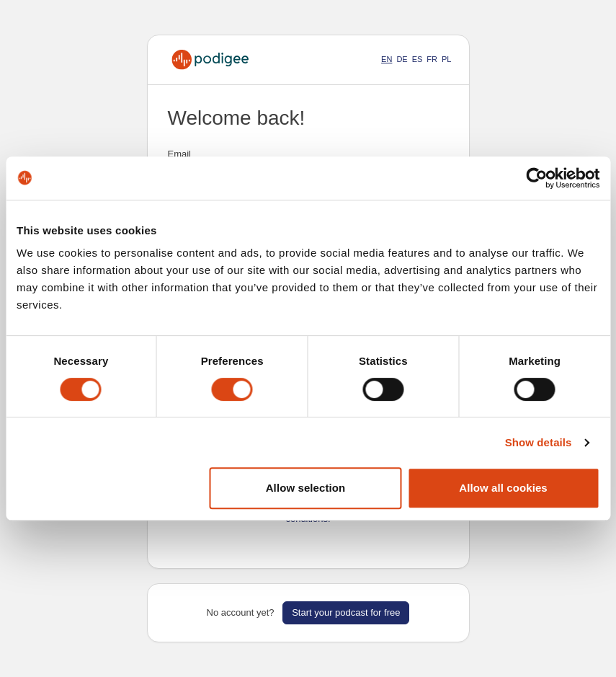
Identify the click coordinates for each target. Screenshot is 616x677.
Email (180, 154)
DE (402, 59)
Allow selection (306, 488)
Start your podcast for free (346, 612)
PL (446, 59)
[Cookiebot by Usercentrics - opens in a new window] (536, 178)
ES (418, 59)
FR (432, 59)
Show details (539, 442)
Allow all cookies (503, 488)
